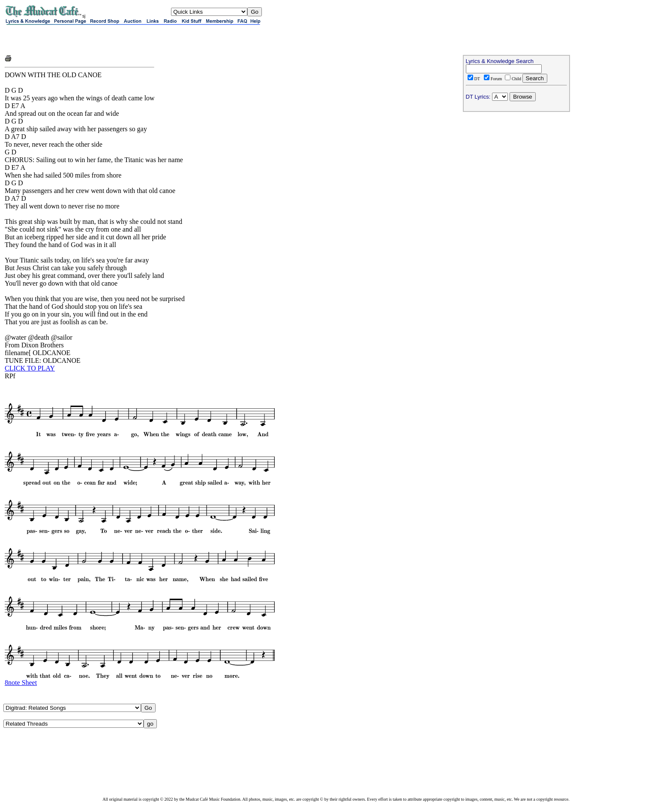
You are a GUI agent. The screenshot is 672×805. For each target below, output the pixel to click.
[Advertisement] (105, 39)
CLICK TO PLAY (30, 368)
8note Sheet (21, 683)
